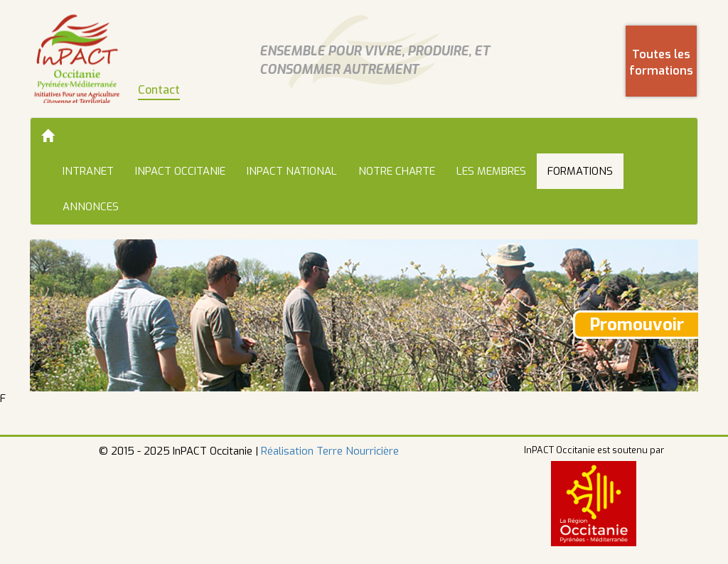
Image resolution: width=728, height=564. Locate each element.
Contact (159, 90)
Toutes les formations (661, 63)
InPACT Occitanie (180, 171)
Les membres (491, 171)
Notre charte (397, 171)
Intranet (88, 171)
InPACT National (292, 171)
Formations (580, 171)
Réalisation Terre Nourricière (330, 451)
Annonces (91, 207)
